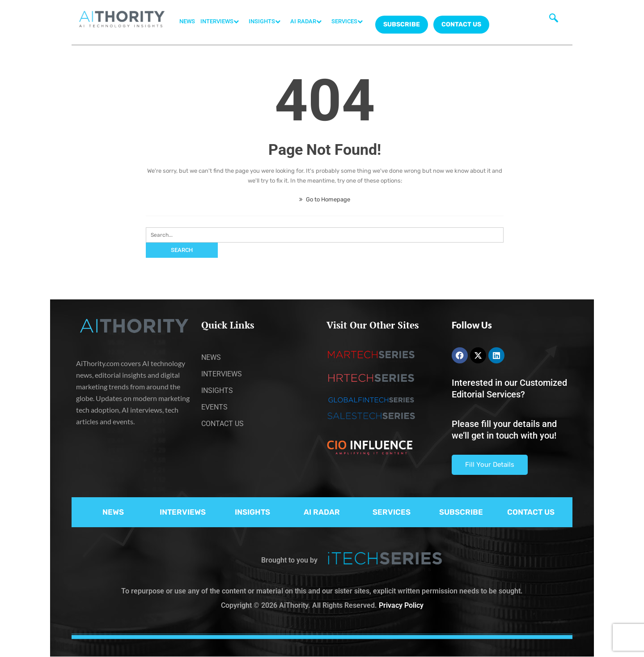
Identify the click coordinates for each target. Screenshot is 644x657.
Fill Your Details (490, 465)
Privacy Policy (401, 605)
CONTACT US (461, 24)
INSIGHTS (267, 21)
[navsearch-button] (554, 20)
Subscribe (402, 24)
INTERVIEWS (222, 21)
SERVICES (349, 21)
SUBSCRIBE (461, 512)
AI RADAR (308, 21)
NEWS (187, 21)
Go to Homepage (325, 199)
